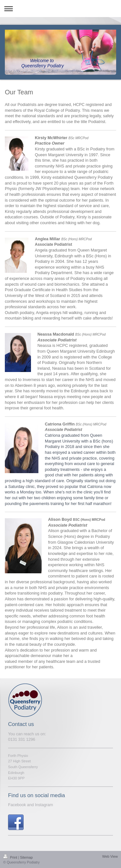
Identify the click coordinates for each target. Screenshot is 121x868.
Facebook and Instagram (30, 805)
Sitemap (26, 857)
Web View (110, 856)
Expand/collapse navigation (60, 9)
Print (11, 857)
